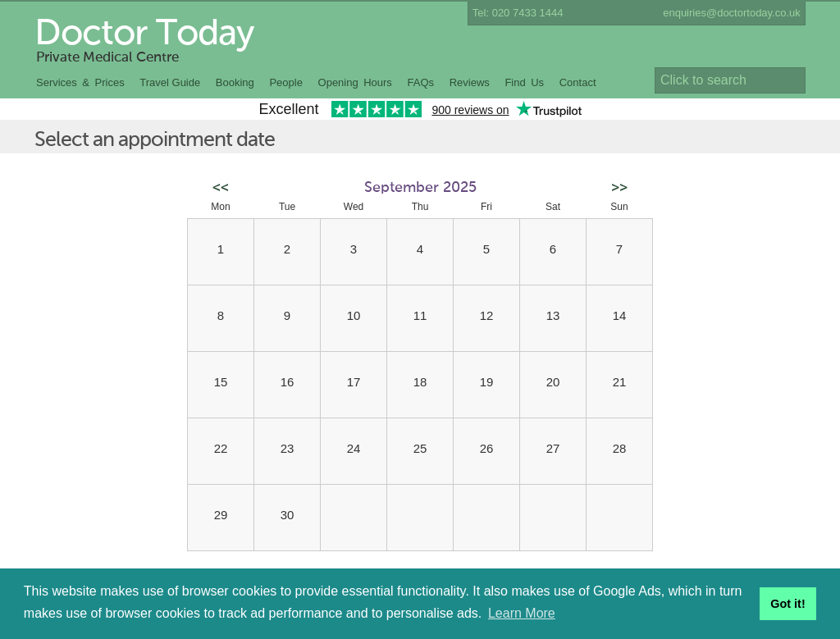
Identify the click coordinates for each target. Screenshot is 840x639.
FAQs (421, 82)
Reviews (470, 82)
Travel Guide (170, 82)
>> (619, 188)
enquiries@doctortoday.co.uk (732, 13)
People (285, 82)
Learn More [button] (522, 613)
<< (221, 188)
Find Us (524, 82)
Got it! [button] (787, 604)
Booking (235, 82)
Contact (578, 82)
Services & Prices (80, 82)
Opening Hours (355, 82)
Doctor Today (144, 34)
